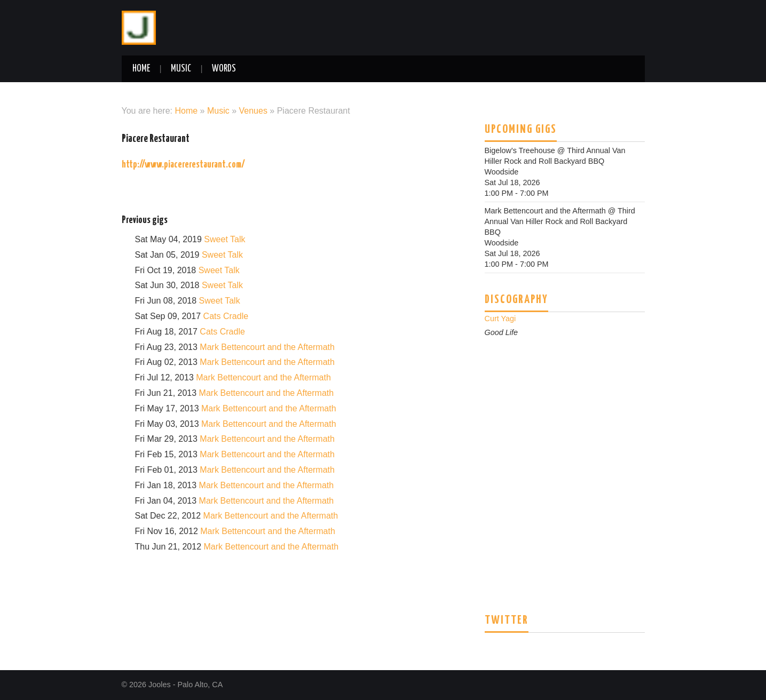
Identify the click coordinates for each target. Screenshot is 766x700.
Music (181, 69)
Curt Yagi (500, 319)
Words (224, 69)
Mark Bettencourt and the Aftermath (267, 347)
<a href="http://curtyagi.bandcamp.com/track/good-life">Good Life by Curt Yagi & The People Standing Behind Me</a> (565, 458)
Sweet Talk (224, 239)
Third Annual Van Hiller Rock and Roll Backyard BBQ (560, 221)
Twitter (507, 621)
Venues (253, 111)
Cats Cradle (226, 316)
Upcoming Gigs (521, 130)
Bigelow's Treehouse (520, 150)
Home (141, 69)
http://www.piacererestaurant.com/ (183, 165)
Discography (516, 300)
